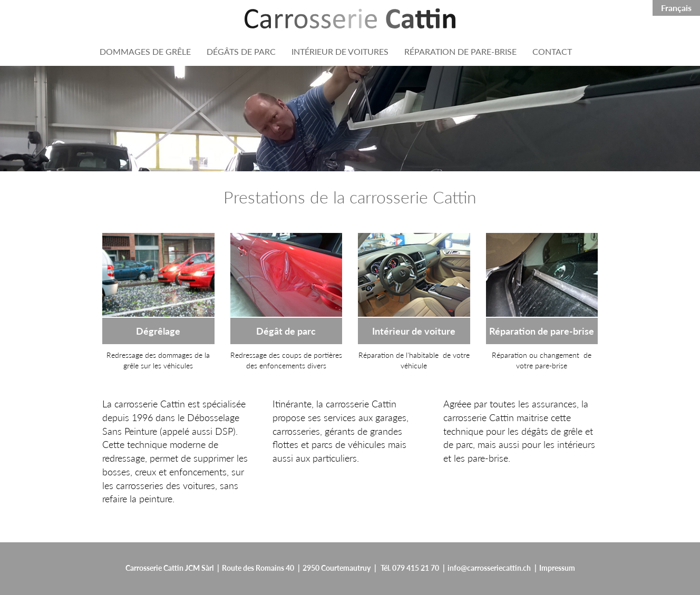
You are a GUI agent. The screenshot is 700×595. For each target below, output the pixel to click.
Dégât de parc (286, 331)
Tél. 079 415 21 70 (410, 568)
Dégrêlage (158, 331)
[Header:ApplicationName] (350, 18)
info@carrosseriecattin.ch (489, 568)
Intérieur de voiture (414, 331)
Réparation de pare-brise (542, 331)
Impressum (557, 568)
